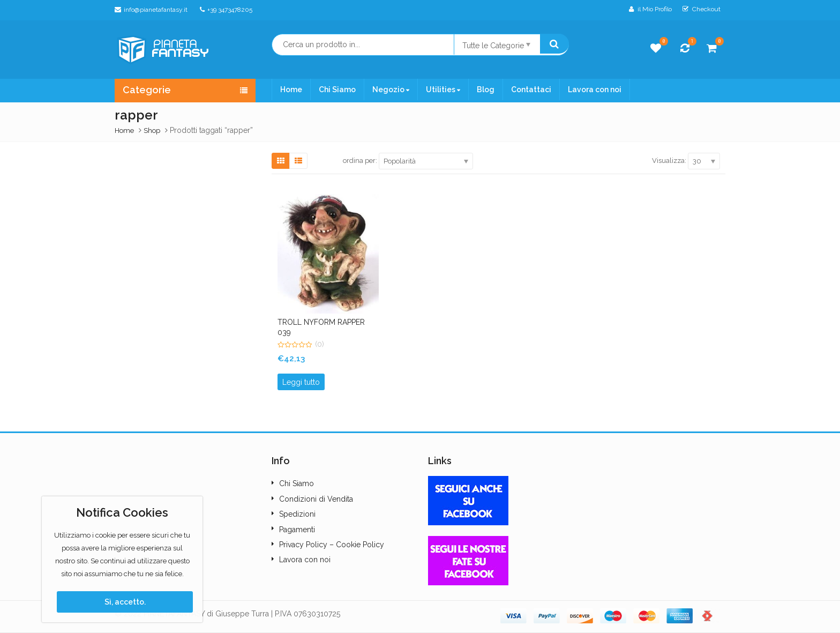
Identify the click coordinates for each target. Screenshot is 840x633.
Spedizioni (297, 514)
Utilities (443, 90)
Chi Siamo (337, 90)
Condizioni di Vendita (316, 499)
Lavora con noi (595, 90)
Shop (152, 131)
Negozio (391, 90)
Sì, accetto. (125, 602)
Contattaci (531, 90)
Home (291, 90)
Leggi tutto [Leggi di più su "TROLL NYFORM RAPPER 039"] (301, 382)
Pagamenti (297, 530)
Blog (486, 90)
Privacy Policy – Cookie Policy (332, 545)
